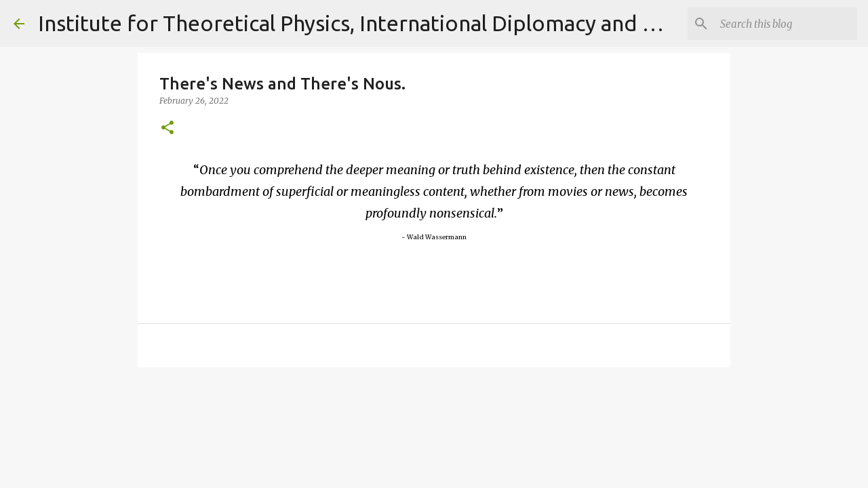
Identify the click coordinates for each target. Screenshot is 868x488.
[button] (167, 128)
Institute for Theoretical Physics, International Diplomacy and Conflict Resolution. (437, 23)
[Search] (786, 24)
